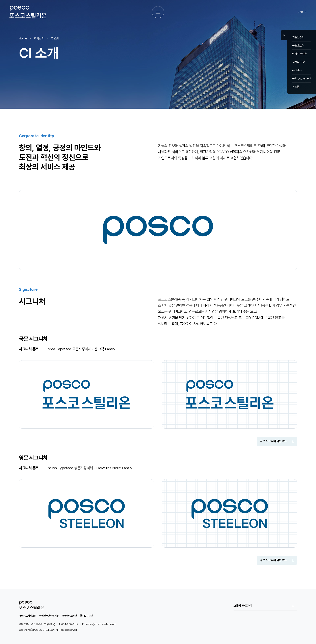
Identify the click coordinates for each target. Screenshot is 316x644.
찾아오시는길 (86, 616)
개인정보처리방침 (28, 616)
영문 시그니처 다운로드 (273, 560)
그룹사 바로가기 (243, 606)
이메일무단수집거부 (49, 616)
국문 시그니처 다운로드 (273, 441)
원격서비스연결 (69, 616)
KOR (300, 12)
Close (284, 35)
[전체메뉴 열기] (158, 12)
